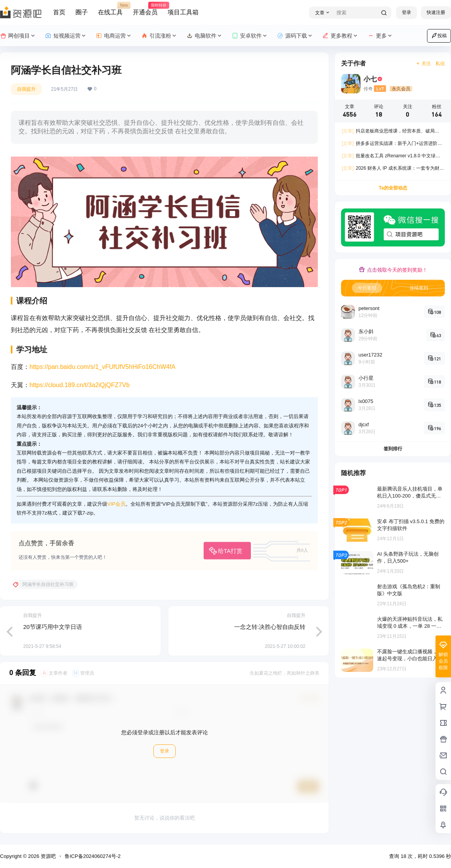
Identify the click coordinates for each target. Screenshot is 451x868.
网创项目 (18, 36)
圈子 (82, 12)
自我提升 (26, 89)
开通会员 (145, 9)
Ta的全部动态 (393, 188)
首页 (59, 12)
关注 (423, 64)
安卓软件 (250, 36)
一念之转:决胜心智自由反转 (270, 627)
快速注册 (436, 12)
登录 (406, 12)
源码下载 (295, 36)
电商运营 (114, 36)
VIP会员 (116, 504)
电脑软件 (205, 36)
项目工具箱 (183, 12)
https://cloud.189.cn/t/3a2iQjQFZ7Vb (80, 385)
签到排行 (393, 449)
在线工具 (110, 9)
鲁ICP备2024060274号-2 (93, 856)
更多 (380, 36)
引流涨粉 (159, 36)
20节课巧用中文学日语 (53, 627)
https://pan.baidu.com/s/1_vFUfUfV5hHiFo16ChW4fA (102, 367)
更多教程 (340, 36)
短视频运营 (66, 36)
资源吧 (47, 856)
